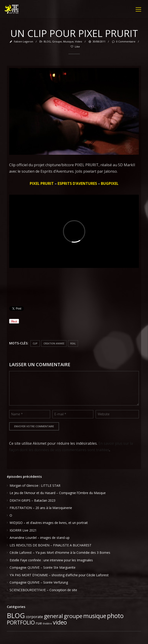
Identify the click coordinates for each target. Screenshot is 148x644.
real (73, 343)
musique (68, 41)
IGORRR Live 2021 (23, 530)
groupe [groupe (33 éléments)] (73, 616)
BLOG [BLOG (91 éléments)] (16, 616)
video (79, 41)
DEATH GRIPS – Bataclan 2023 (32, 500)
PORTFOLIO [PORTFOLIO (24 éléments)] (21, 622)
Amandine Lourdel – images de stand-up (40, 538)
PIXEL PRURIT (42, 183)
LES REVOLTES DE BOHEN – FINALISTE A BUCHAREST (51, 545)
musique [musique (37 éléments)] (95, 616)
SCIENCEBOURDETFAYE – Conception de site (43, 590)
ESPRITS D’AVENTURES (77, 183)
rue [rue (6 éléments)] (39, 623)
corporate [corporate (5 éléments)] (34, 617)
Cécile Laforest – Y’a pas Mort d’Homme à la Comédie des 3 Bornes (60, 553)
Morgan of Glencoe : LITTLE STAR (35, 485)
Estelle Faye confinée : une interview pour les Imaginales (51, 560)
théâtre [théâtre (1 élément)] (47, 624)
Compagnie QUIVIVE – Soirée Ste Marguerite (43, 567)
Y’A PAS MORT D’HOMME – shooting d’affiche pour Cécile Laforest (59, 575)
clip (35, 343)
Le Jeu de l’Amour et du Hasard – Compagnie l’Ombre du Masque (58, 493)
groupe (57, 41)
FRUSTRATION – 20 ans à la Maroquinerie (41, 508)
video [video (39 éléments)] (60, 622)
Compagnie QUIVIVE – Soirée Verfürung (39, 582)
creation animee (54, 343)
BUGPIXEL (110, 183)
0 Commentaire (123, 41)
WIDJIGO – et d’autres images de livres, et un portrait (49, 523)
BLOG (47, 41)
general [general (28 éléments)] (53, 616)
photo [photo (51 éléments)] (115, 616)
